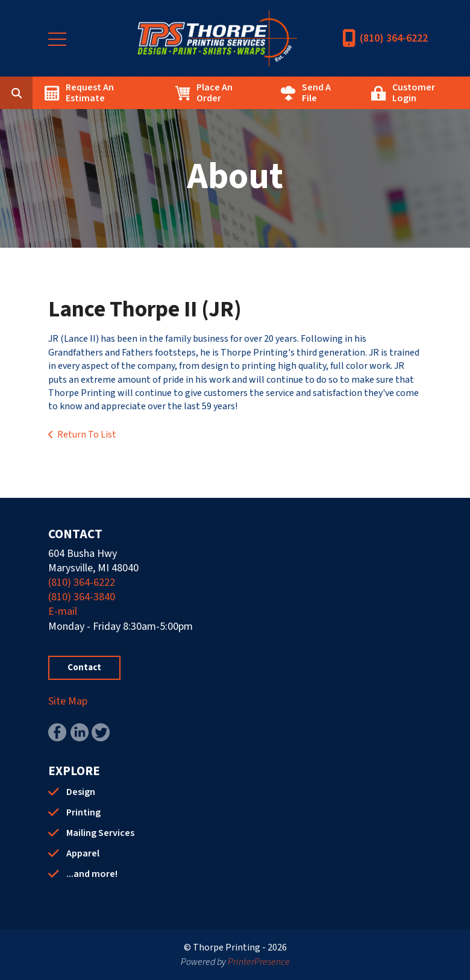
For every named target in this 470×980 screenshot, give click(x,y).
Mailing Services (100, 833)
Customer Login (414, 93)
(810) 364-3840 (82, 597)
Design (81, 792)
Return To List (87, 435)
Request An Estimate (90, 93)
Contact (84, 667)
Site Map (68, 701)
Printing (83, 812)
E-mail (63, 611)
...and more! (92, 874)
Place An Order (215, 93)
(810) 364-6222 (394, 38)
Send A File (316, 93)
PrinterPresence (259, 962)
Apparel (83, 853)
